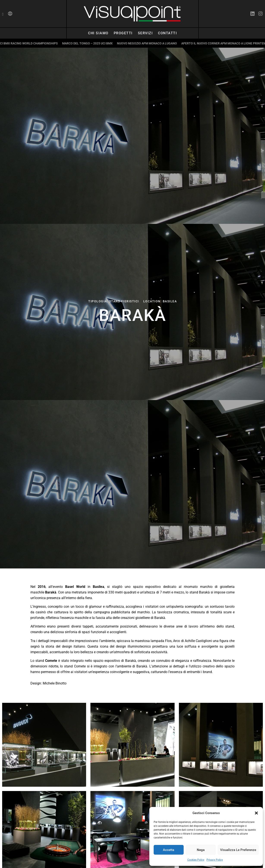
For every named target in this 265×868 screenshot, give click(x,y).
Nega (201, 850)
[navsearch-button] (3, 14)
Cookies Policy (196, 860)
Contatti (167, 33)
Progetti (123, 33)
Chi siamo (98, 33)
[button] (256, 813)
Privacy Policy (215, 860)
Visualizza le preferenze (238, 850)
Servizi (145, 33)
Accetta (169, 850)
